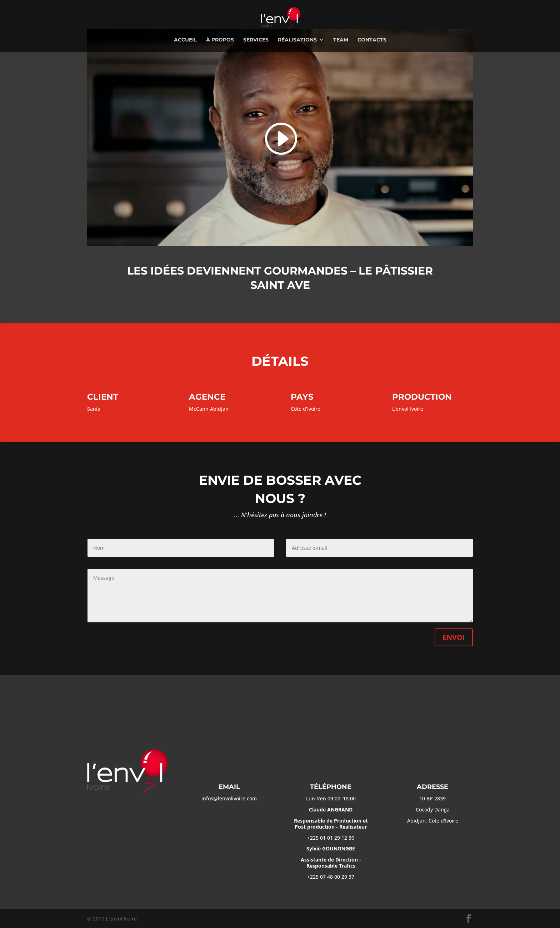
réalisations (297, 40)
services (256, 40)
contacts (372, 40)
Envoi (454, 637)
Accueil (185, 40)
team (341, 40)
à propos (220, 40)
